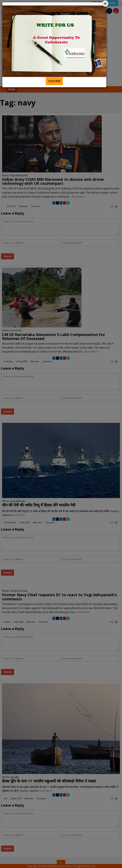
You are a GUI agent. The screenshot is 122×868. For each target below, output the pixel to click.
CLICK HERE (54, 81)
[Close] (105, 4)
